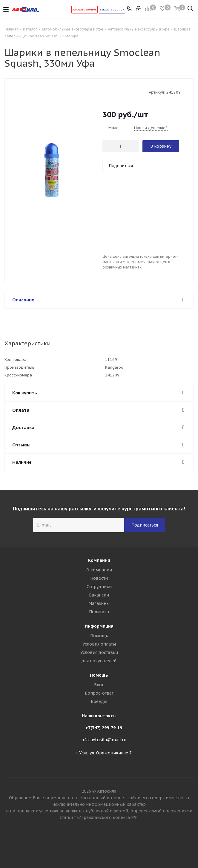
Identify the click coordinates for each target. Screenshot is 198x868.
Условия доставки (99, 652)
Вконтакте (99, 847)
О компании (99, 570)
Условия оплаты (99, 644)
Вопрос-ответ (99, 693)
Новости (99, 578)
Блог (99, 685)
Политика (99, 612)
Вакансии (99, 595)
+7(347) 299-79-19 (104, 728)
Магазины (99, 603)
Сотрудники (99, 587)
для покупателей (99, 661)
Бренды (99, 701)
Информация (99, 626)
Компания (99, 560)
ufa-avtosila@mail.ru (104, 740)
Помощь (99, 636)
